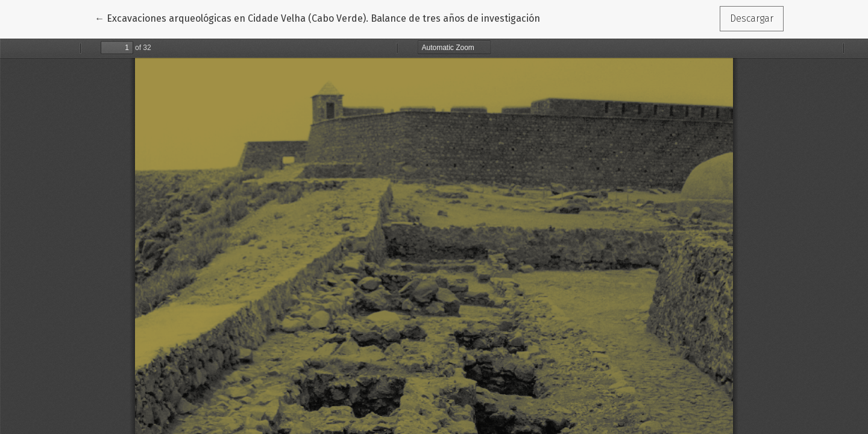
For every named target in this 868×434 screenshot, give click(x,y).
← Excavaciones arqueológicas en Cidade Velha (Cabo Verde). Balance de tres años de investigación (317, 17)
